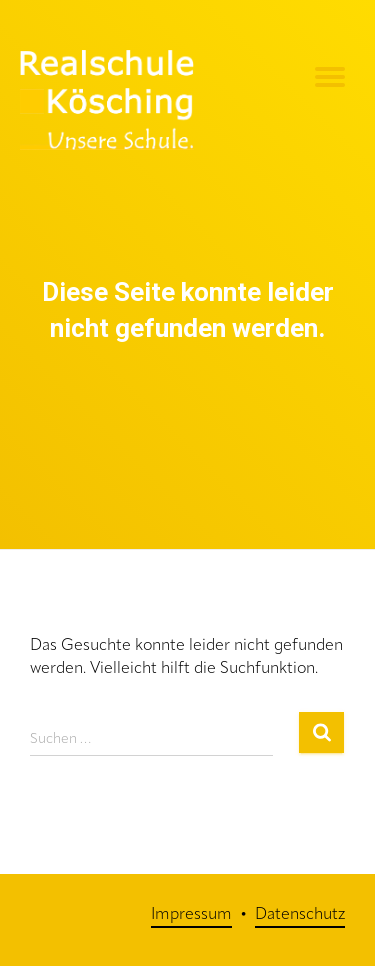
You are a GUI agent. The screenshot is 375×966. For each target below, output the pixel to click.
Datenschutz (300, 915)
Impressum (191, 915)
